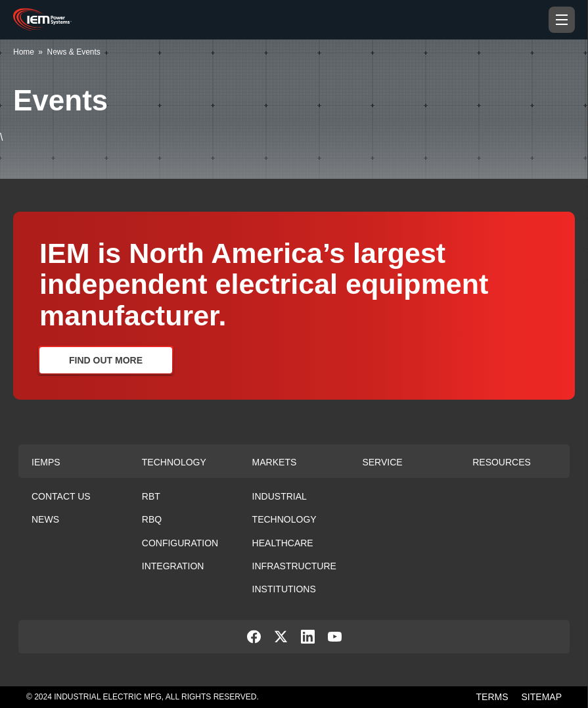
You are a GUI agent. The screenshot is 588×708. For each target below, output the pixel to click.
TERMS (492, 697)
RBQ (152, 519)
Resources (502, 462)
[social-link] (254, 640)
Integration (173, 566)
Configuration (180, 543)
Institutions (284, 589)
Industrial (280, 496)
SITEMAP (542, 697)
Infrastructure (294, 566)
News (45, 519)
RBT (151, 496)
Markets (275, 462)
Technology (174, 462)
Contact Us (61, 496)
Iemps (46, 462)
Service (382, 462)
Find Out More (106, 360)
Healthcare (283, 543)
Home (24, 52)
